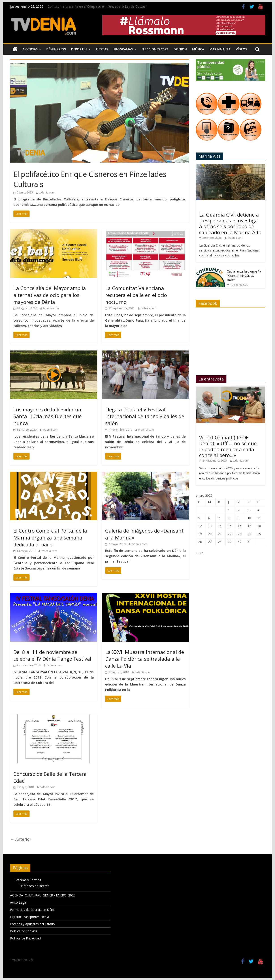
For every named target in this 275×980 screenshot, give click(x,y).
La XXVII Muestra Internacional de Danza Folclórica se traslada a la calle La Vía (145, 659)
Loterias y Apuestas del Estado (32, 924)
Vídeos (241, 49)
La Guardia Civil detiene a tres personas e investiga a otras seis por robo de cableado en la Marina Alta (230, 223)
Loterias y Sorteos (28, 880)
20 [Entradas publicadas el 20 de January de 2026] (210, 534)
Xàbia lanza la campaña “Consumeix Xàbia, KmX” (244, 276)
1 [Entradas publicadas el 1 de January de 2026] (229, 510)
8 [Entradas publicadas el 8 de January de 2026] (229, 518)
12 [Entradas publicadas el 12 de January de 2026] (200, 526)
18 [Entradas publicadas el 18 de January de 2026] (259, 526)
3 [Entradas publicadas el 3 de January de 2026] (248, 510)
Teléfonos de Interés (34, 886)
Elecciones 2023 (155, 49)
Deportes (79, 49)
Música (198, 49)
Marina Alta (220, 49)
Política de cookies (24, 931)
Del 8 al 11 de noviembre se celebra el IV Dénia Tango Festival (52, 655)
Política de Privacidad (25, 938)
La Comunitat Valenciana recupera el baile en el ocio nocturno (136, 295)
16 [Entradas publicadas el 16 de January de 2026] (239, 526)
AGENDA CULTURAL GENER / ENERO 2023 (43, 895)
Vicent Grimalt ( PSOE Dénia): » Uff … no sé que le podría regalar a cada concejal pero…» (228, 446)
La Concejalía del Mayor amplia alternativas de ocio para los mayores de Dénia (50, 295)
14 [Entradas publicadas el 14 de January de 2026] (220, 526)
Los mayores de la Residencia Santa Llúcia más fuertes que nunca (48, 416)
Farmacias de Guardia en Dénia (33, 910)
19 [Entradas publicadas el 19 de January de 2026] (200, 534)
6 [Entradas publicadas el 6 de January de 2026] (209, 518)
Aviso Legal (18, 902)
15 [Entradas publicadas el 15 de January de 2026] (230, 526)
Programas (123, 49)
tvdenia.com (47, 192)
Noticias (30, 49)
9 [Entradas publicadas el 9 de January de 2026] (239, 518)
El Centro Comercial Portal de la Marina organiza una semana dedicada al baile (50, 537)
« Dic (199, 553)
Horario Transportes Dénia (30, 917)
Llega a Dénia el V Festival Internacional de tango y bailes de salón (145, 416)
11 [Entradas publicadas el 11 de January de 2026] (259, 518)
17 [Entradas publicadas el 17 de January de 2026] (249, 526)
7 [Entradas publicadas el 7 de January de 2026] (219, 518)
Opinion (180, 49)
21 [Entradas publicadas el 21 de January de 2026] (220, 534)
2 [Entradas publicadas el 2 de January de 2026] (239, 510)
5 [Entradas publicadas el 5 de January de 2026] (199, 518)
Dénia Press (56, 49)
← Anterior (21, 839)
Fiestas (102, 49)
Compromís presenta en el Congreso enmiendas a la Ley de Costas (97, 6)
